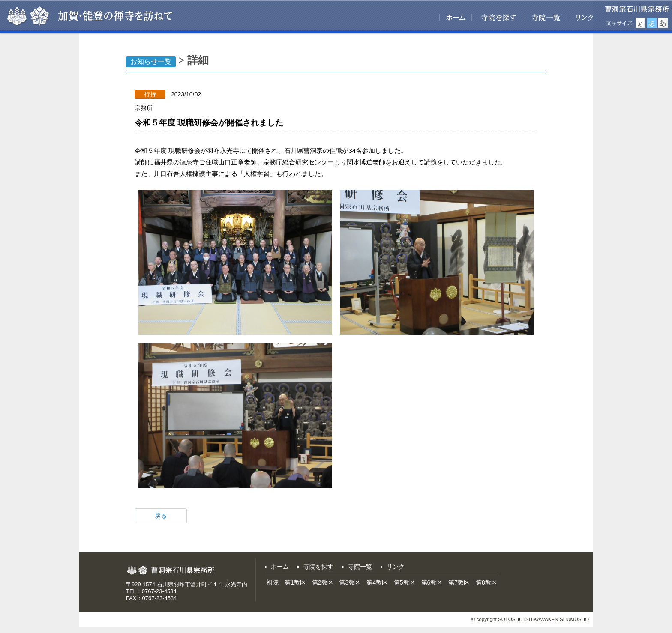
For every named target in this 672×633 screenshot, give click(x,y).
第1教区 (295, 582)
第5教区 (405, 582)
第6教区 (432, 582)
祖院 (273, 582)
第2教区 (323, 582)
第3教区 (350, 582)
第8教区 (486, 582)
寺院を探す (498, 16)
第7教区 (459, 582)
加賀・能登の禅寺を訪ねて (115, 16)
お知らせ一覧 (151, 61)
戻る (161, 516)
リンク (584, 16)
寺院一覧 (546, 16)
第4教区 (377, 582)
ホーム (456, 16)
